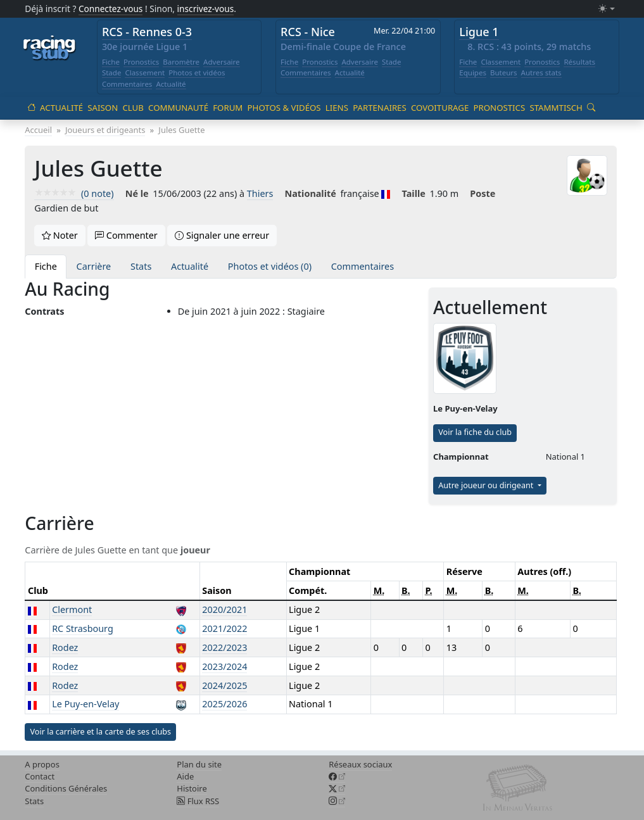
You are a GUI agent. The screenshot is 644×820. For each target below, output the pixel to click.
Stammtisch (556, 108)
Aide (185, 776)
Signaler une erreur (222, 235)
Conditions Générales (66, 788)
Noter (60, 235)
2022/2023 (224, 647)
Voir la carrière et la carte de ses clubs (100, 732)
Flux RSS (198, 801)
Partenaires (380, 108)
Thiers (260, 193)
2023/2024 (224, 666)
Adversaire (222, 62)
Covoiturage (440, 108)
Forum (228, 108)
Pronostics (141, 62)
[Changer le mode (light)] (607, 9)
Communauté (178, 108)
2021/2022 (224, 628)
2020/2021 (224, 609)
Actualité (171, 84)
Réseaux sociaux (360, 764)
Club (133, 108)
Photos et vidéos (197, 73)
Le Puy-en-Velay (85, 704)
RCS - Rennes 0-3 (147, 32)
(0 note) (74, 193)
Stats (141, 266)
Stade (112, 73)
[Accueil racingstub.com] (50, 49)
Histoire (192, 788)
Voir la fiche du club (475, 432)
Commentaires (127, 84)
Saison (103, 108)
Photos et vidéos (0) (270, 266)
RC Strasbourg (83, 628)
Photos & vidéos (284, 108)
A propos (42, 764)
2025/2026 (224, 704)
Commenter (126, 235)
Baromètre (181, 62)
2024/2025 (224, 685)
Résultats (579, 62)
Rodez (65, 647)
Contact (40, 776)
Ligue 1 (479, 32)
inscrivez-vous (206, 9)
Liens (337, 108)
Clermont (72, 609)
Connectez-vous (111, 9)
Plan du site (199, 764)
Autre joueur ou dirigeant (487, 485)
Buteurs (504, 73)
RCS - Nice (308, 32)
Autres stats (541, 73)
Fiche (111, 62)
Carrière (94, 266)
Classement (145, 73)
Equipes (473, 73)
